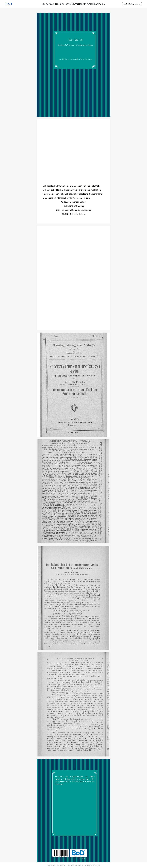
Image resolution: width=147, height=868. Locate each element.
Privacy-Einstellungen (92, 865)
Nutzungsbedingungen (75, 865)
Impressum (51, 865)
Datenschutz (61, 865)
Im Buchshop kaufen (132, 4)
